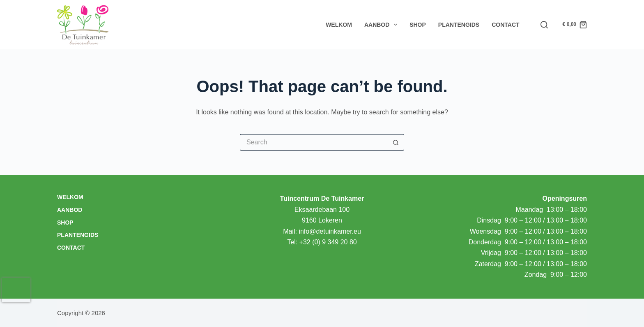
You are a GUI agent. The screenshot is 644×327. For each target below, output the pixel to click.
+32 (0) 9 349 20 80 (328, 242)
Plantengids (459, 25)
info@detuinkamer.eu (330, 231)
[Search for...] (314, 142)
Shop (418, 25)
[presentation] (16, 290)
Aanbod (382, 25)
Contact (505, 25)
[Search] (544, 25)
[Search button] (396, 142)
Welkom (339, 25)
